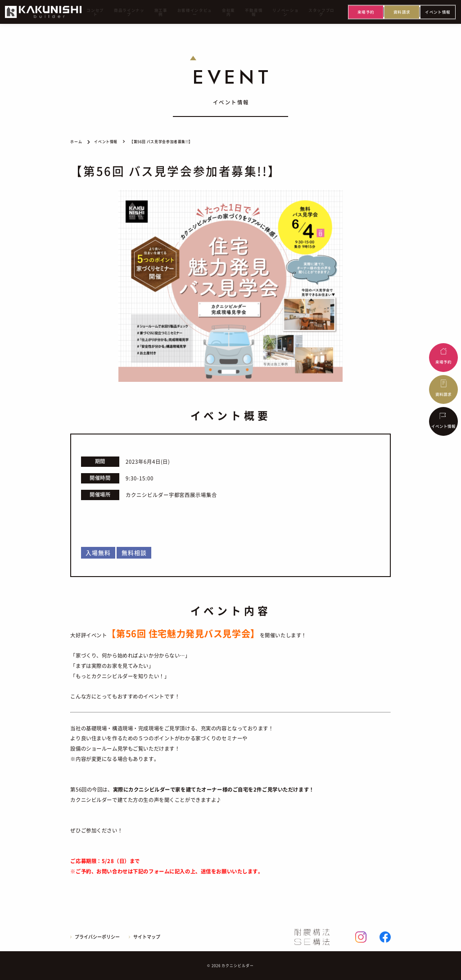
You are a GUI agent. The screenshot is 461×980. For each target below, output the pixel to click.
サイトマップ (147, 937)
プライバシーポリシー (97, 937)
